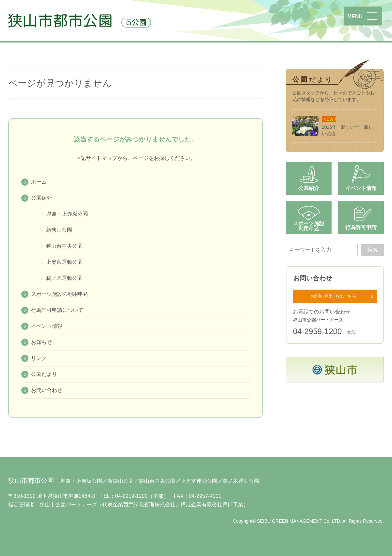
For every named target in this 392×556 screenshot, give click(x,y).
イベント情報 (47, 326)
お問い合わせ (47, 390)
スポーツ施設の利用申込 (60, 294)
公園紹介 (41, 198)
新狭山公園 (59, 230)
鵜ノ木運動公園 (64, 278)
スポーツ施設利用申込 (309, 226)
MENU (355, 17)
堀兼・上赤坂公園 (67, 214)
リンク (39, 358)
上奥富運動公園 (64, 262)
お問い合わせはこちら (334, 296)
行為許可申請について (57, 310)
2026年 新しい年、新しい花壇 (333, 126)
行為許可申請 (361, 227)
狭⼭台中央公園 (64, 246)
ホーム (39, 182)
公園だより (44, 374)
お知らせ (41, 342)
